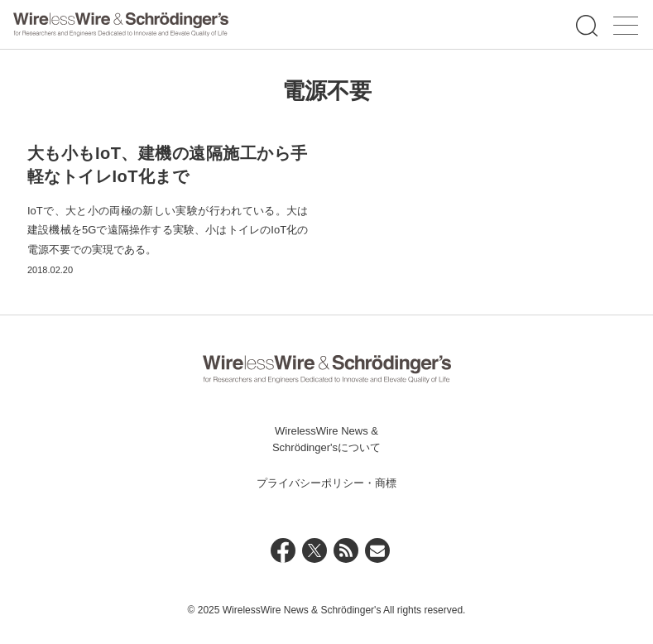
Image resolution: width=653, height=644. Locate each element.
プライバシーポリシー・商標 (326, 483)
